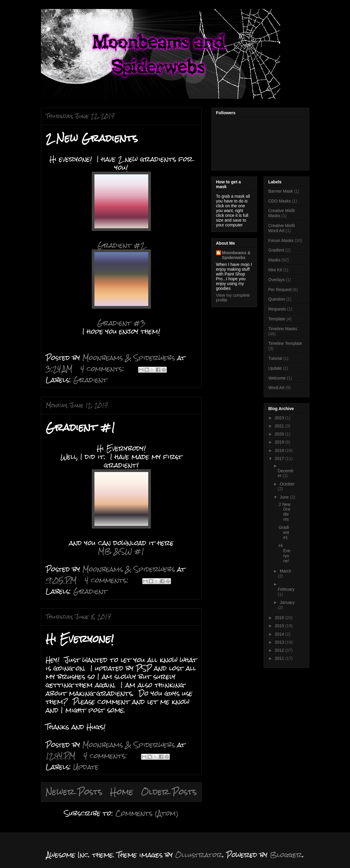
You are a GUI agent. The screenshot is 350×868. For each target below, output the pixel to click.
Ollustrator (199, 855)
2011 (280, 658)
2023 (280, 418)
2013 (280, 642)
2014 (280, 634)
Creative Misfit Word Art (282, 228)
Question (277, 299)
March (286, 571)
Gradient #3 (121, 323)
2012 (280, 650)
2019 (280, 442)
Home (122, 792)
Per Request (280, 290)
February (286, 589)
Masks (274, 260)
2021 (280, 426)
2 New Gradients (92, 138)
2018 (280, 450)
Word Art (276, 388)
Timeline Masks (283, 329)
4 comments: (104, 369)
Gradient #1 (81, 427)
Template (277, 319)
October (287, 484)
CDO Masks (280, 201)
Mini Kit (275, 270)
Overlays (277, 280)
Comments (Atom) (147, 813)
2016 (280, 618)
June (285, 497)
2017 (280, 459)
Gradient (90, 380)
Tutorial (275, 358)
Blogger (286, 855)
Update (86, 767)
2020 (280, 434)
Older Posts (169, 792)
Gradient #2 (121, 245)
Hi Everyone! (80, 639)
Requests (277, 309)
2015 (280, 626)
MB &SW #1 (121, 551)
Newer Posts (74, 792)
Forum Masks (281, 240)
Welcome (277, 378)
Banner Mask (281, 191)
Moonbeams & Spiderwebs (236, 255)
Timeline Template (285, 343)
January (287, 602)
